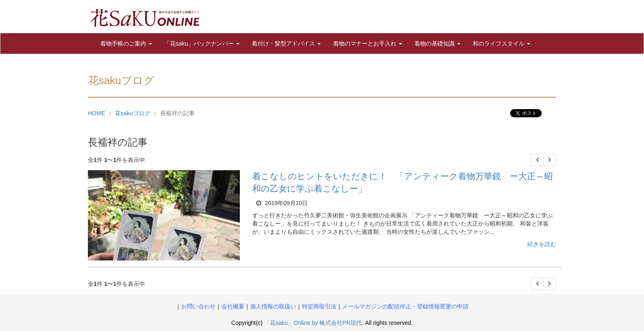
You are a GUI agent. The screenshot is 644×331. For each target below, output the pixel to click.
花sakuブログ (133, 113)
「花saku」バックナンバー (202, 43)
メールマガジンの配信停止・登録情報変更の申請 (405, 306)
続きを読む (542, 244)
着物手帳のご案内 (126, 43)
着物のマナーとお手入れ (368, 43)
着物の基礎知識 (437, 43)
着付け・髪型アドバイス (286, 43)
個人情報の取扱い (273, 306)
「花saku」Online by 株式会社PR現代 (313, 323)
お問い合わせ (198, 306)
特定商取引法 (319, 306)
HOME (97, 113)
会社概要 (233, 306)
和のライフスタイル (501, 43)
